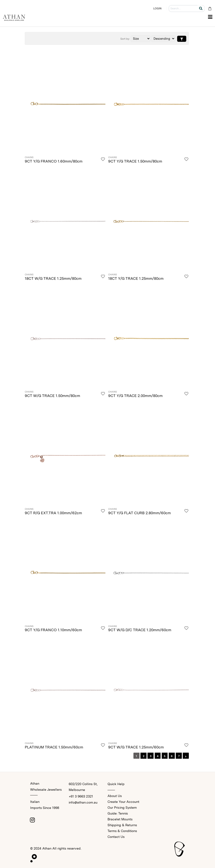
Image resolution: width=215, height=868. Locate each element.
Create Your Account (123, 802)
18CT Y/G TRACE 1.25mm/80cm (136, 278)
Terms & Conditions (122, 831)
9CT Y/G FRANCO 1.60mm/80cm (54, 161)
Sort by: (125, 39)
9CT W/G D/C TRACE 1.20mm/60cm (140, 630)
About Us (115, 796)
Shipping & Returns (122, 825)
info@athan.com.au (83, 802)
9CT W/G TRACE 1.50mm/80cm (52, 396)
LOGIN (158, 8)
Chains (29, 157)
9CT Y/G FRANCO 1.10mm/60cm (53, 630)
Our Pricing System (122, 808)
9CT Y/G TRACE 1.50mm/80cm (135, 161)
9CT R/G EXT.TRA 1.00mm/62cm (53, 513)
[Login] (103, 160)
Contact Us (116, 837)
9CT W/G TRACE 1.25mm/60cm (136, 747)
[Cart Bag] (210, 9)
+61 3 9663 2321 (81, 796)
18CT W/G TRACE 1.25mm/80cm (53, 278)
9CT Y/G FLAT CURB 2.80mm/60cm (140, 513)
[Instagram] (32, 820)
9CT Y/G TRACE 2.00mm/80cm (135, 396)
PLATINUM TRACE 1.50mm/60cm (54, 747)
